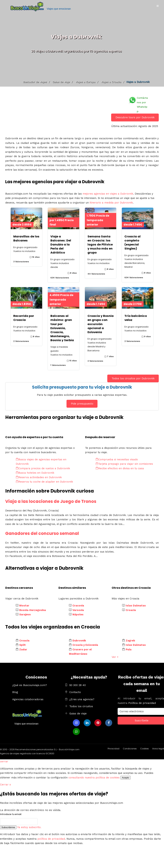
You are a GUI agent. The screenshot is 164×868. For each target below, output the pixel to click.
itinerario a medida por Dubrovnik (111, 203)
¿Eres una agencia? (82, 699)
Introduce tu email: (11, 814)
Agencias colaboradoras (28, 699)
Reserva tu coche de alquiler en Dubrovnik (44, 482)
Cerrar (5, 785)
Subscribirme (8, 827)
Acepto (125, 778)
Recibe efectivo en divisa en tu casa (120, 468)
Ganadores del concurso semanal (42, 533)
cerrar (4, 761)
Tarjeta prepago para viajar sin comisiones (124, 464)
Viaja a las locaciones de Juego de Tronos (51, 501)
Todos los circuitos (81, 706)
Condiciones (130, 749)
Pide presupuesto (82, 404)
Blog (15, 692)
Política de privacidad (142, 703)
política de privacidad (51, 839)
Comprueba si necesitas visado (117, 459)
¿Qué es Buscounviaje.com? (30, 685)
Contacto (75, 692)
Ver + (115, 657)
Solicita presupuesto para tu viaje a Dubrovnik (82, 387)
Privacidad (114, 749)
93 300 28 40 (78, 685)
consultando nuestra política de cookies (94, 778)
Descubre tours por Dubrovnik (135, 117)
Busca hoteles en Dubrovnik (35, 473)
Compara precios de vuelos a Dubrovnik (43, 468)
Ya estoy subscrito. (29, 827)
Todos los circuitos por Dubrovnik (133, 378)
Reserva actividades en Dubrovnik (39, 477)
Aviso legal (158, 749)
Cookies (144, 749)
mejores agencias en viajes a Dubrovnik (108, 194)
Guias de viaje (78, 714)
